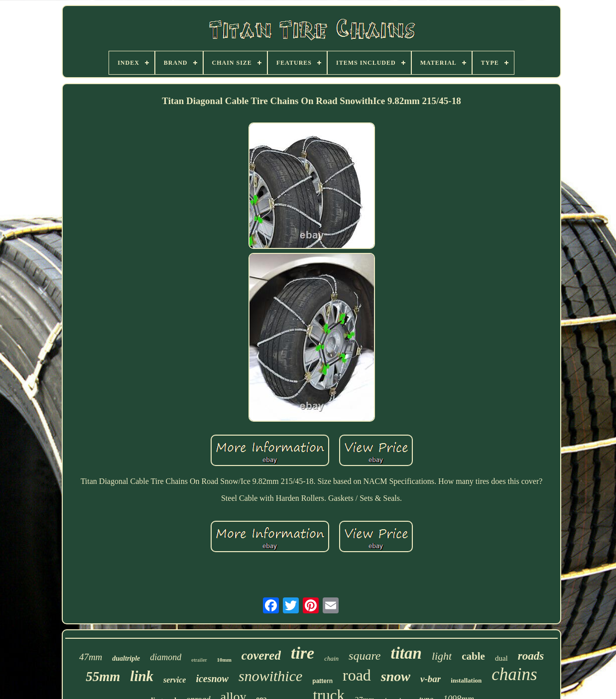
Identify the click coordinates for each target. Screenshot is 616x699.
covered (261, 655)
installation (466, 680)
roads (531, 656)
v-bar (431, 679)
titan (406, 653)
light (442, 656)
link (142, 676)
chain (331, 658)
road (357, 675)
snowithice (270, 676)
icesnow (212, 679)
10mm (224, 660)
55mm (103, 677)
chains (514, 674)
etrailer (199, 660)
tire (303, 653)
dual (501, 658)
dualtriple (126, 658)
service (175, 680)
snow (396, 676)
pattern (322, 681)
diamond (166, 657)
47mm (91, 657)
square (365, 656)
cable (473, 656)
